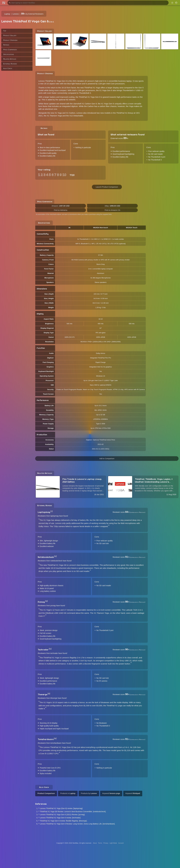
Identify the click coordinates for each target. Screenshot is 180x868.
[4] (50, 649)
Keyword (111, 793)
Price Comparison (10, 50)
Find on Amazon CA (112, 210)
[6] (55, 739)
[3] (46, 601)
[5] (49, 694)
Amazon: (61, 206)
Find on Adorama (61, 210)
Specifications (9, 54)
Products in (68, 793)
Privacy (106, 843)
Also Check (8, 68)
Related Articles (10, 59)
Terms (100, 843)
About (95, 843)
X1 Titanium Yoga (54, 116)
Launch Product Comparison (107, 187)
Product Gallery (10, 35)
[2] (55, 556)
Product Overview (10, 40)
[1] (52, 511)
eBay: (112, 206)
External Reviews (10, 64)
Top (5, 31)
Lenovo (16, 14)
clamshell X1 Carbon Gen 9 (85, 104)
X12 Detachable (76, 116)
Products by (89, 793)
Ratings (6, 45)
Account (121, 843)
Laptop (7, 14)
